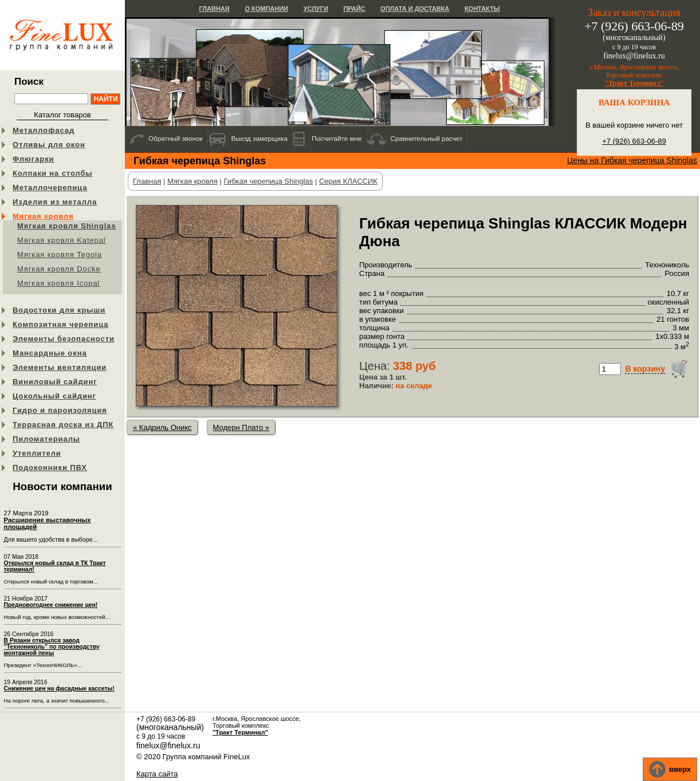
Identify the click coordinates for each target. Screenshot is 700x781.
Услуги (316, 9)
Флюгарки (34, 159)
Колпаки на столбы (52, 173)
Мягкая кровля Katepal (62, 240)
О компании (266, 9)
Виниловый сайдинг (55, 382)
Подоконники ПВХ (50, 468)
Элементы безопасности (64, 339)
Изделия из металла (55, 202)
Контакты (482, 9)
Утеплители (37, 453)
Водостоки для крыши (59, 310)
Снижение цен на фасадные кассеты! (59, 689)
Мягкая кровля (43, 216)
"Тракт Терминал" (634, 83)
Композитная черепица (60, 324)
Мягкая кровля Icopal (58, 283)
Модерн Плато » (241, 427)
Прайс (354, 9)
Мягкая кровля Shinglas (67, 226)
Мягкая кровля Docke (59, 269)
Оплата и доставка (415, 9)
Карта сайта (157, 774)
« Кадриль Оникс (162, 427)
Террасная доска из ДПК (63, 425)
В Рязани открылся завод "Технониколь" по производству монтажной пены (52, 647)
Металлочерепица (50, 188)
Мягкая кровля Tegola (60, 255)
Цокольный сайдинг (54, 396)
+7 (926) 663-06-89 (634, 141)
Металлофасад (44, 130)
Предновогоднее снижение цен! (51, 605)
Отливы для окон (49, 145)
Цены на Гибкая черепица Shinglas (632, 160)
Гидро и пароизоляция (60, 410)
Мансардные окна (50, 353)
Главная (214, 9)
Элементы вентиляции (60, 367)
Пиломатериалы (46, 439)
